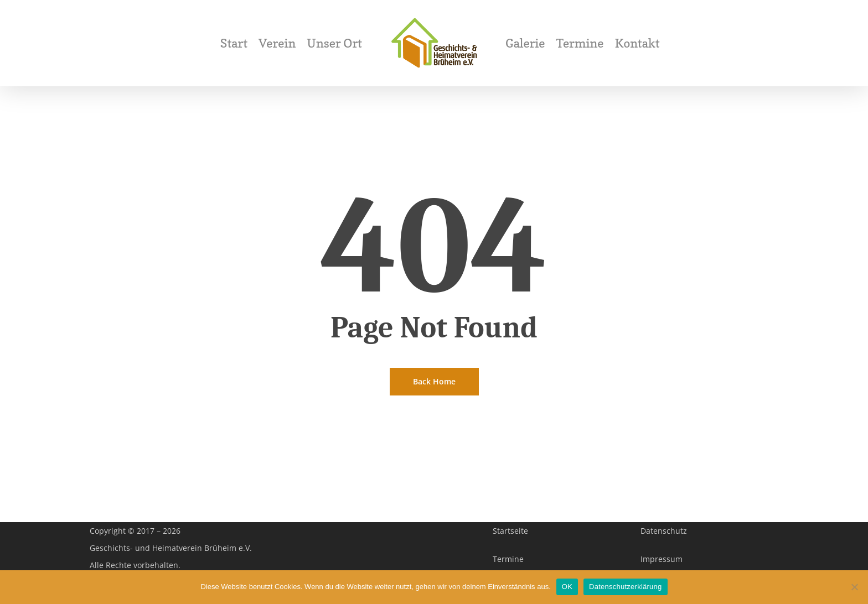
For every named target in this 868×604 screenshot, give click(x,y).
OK (567, 587)
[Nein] (854, 587)
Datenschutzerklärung (625, 587)
